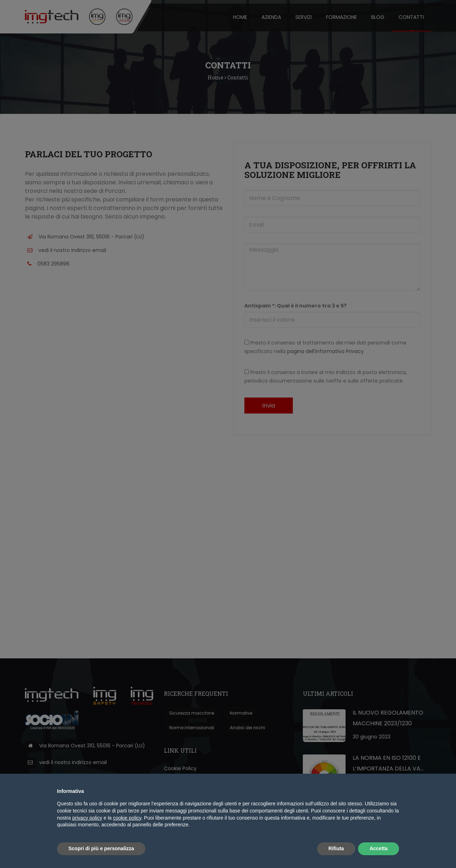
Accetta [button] (379, 848)
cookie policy (127, 818)
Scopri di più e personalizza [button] (101, 848)
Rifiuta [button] (336, 848)
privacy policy (87, 818)
